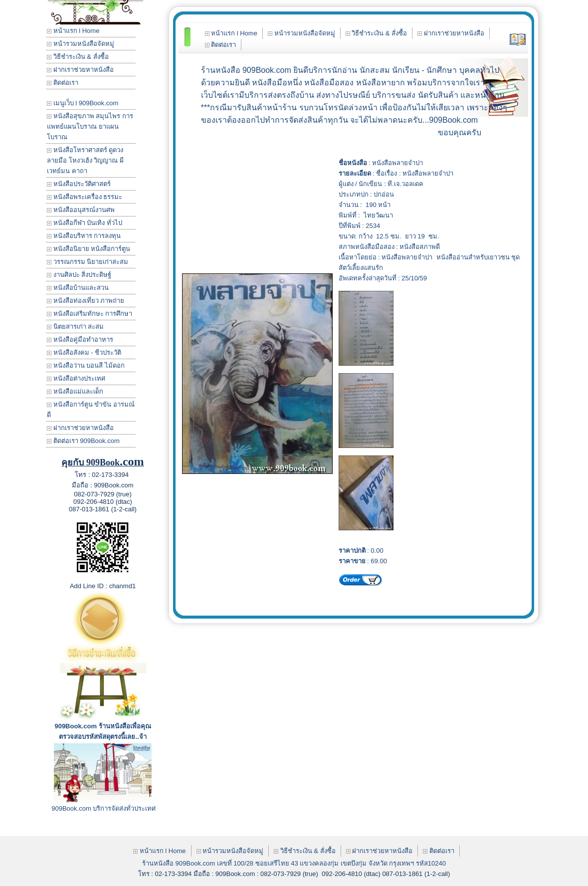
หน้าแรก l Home (73, 31)
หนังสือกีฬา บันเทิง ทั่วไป (85, 223)
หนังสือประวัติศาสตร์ (79, 184)
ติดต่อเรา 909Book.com (83, 441)
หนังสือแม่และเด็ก (75, 391)
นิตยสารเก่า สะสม (75, 327)
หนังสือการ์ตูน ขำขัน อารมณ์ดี (91, 410)
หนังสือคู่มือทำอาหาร (80, 339)
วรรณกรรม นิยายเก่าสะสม (88, 262)
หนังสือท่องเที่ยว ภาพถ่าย (86, 301)
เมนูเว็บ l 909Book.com (83, 103)
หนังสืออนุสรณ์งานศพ (81, 210)
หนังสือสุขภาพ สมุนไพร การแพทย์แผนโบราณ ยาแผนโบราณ (90, 126)
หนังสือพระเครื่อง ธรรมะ (85, 197)
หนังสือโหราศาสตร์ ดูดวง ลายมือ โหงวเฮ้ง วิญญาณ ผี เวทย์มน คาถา (85, 160)
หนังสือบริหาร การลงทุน (84, 236)
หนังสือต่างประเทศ (76, 378)
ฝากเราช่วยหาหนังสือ (80, 70)
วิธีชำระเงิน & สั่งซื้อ (78, 57)
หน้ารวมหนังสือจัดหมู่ (81, 44)
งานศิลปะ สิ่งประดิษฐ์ (79, 275)
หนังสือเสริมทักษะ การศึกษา (90, 314)
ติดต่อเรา (63, 83)
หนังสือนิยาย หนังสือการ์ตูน (89, 249)
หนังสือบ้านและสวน (78, 288)
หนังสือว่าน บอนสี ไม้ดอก (86, 365)
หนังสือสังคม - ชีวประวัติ (84, 352)
